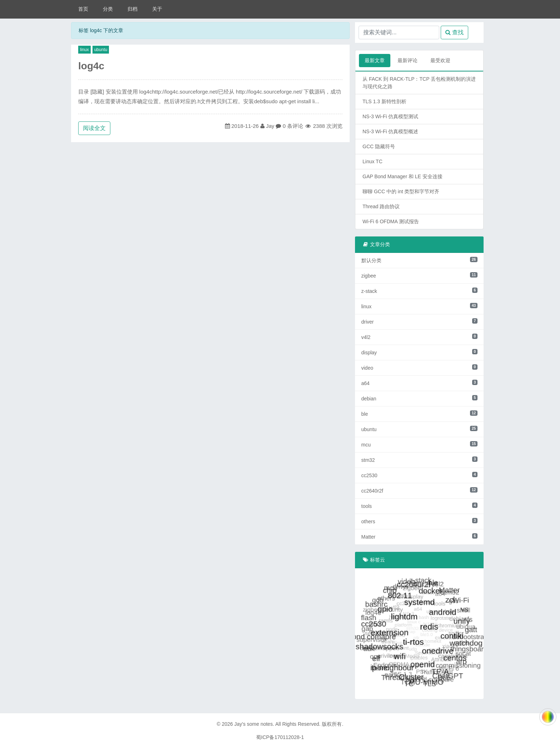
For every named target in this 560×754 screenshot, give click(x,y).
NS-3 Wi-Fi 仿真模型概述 (390, 131)
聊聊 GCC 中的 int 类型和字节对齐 (401, 191)
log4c (91, 66)
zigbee (419, 275)
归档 (132, 9)
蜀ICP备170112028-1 (280, 737)
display (419, 352)
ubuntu (101, 50)
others (419, 521)
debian (419, 398)
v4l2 (419, 337)
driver (419, 321)
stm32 (419, 460)
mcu (419, 444)
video (419, 368)
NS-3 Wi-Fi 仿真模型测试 (390, 116)
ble (419, 414)
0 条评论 (293, 126)
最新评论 (407, 60)
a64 (419, 383)
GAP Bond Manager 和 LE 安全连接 (402, 176)
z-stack (419, 291)
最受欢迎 (440, 60)
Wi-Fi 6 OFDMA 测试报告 (391, 221)
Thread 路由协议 (381, 206)
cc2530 (419, 475)
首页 (83, 9)
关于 (157, 9)
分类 (108, 9)
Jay (270, 126)
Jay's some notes (254, 724)
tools (419, 506)
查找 (454, 32)
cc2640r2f (419, 490)
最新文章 (375, 60)
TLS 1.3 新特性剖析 (384, 101)
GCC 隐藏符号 (379, 146)
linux (84, 50)
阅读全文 (94, 128)
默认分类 (419, 260)
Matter (419, 536)
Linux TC (372, 161)
